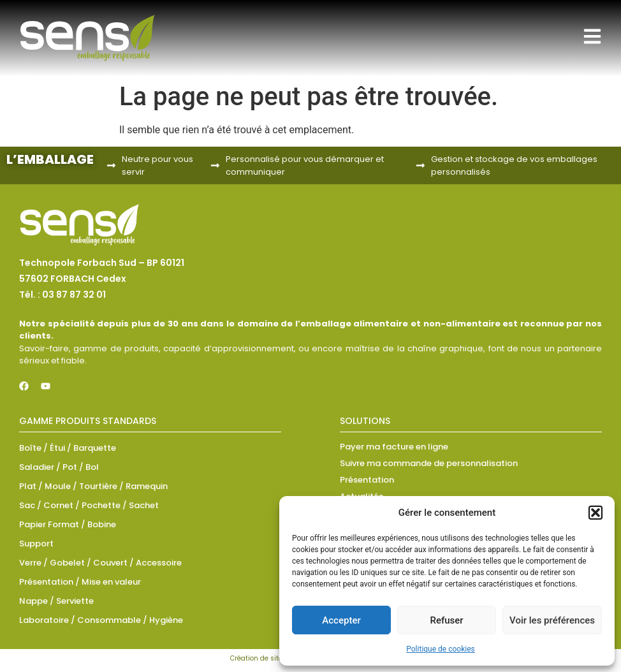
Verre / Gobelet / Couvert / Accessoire (100, 563)
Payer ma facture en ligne (394, 447)
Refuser (446, 620)
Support (36, 544)
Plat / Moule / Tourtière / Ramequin (93, 486)
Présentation (367, 480)
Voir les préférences (552, 620)
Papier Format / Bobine (68, 524)
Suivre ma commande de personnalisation (429, 463)
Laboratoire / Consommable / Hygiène (101, 620)
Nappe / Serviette (56, 601)
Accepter (341, 620)
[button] (595, 513)
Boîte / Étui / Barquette (68, 448)
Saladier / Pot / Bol (59, 467)
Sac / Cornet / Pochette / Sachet (89, 505)
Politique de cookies (440, 649)
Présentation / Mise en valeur (80, 582)
